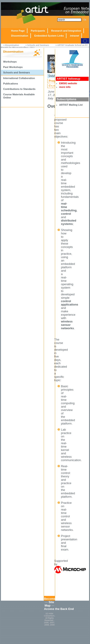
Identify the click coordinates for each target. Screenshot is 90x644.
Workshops (10, 62)
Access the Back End (59, 609)
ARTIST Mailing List (71, 105)
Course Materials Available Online (19, 96)
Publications (11, 84)
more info (65, 87)
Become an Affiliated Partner (64, 599)
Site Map (49, 604)
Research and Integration (66, 31)
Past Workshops (13, 67)
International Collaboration (19, 78)
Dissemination (20, 36)
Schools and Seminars (38, 45)
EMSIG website (68, 83)
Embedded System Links (49, 36)
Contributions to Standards (19, 89)
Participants (38, 31)
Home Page (18, 31)
